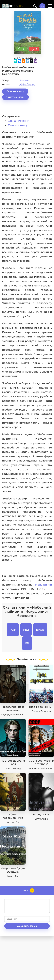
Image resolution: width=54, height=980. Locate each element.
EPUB (40, 630)
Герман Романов (41, 711)
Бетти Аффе (41, 819)
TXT (27, 643)
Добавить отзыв (27, 926)
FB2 (26, 630)
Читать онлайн (15, 97)
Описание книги (19, 121)
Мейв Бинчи (27, 84)
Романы (24, 80)
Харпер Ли (13, 822)
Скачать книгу (15, 91)
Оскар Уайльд (13, 768)
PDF (13, 630)
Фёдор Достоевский (13, 715)
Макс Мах (13, 876)
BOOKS (14, 6)
